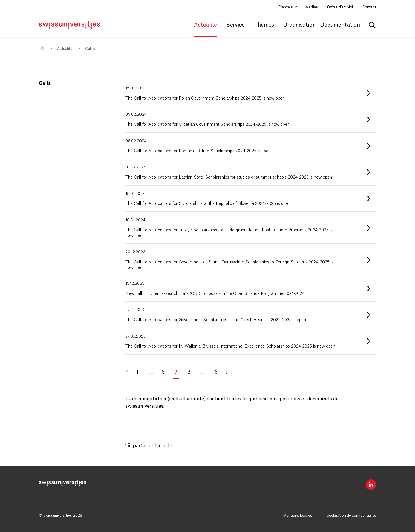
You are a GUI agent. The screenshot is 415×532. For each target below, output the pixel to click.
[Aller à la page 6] (130, 372)
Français (286, 7)
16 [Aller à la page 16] (215, 372)
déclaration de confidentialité (351, 516)
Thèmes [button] (264, 25)
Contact (369, 7)
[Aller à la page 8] (229, 372)
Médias (312, 7)
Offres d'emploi (340, 7)
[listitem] (251, 93)
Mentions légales (298, 516)
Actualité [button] (205, 25)
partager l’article (153, 446)
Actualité (65, 49)
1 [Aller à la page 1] (137, 372)
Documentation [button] (340, 25)
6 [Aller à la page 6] (163, 372)
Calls (90, 49)
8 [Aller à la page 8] (189, 372)
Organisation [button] (299, 25)
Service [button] (235, 25)
